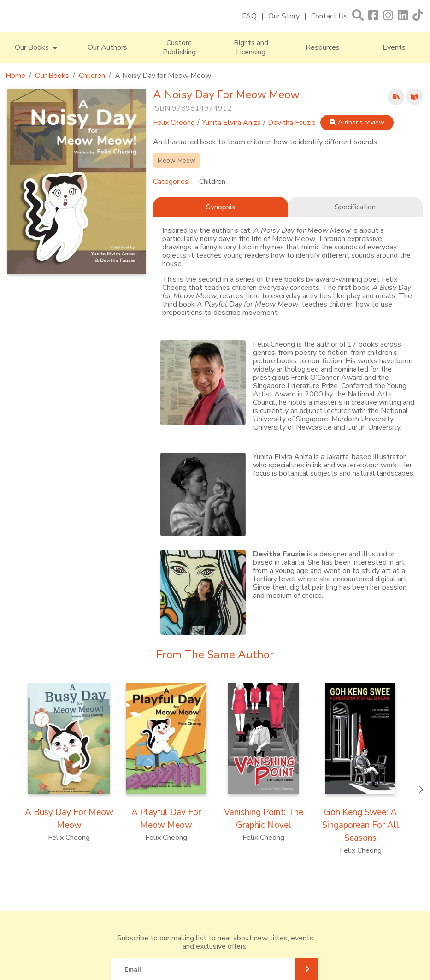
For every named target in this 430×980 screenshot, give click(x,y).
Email (133, 970)
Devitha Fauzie (292, 123)
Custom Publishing (179, 47)
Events (394, 47)
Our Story (284, 16)
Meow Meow (177, 161)
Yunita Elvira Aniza (231, 123)
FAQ (249, 16)
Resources (323, 47)
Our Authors (107, 47)
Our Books (52, 76)
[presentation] (421, 790)
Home (15, 76)
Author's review (357, 122)
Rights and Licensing (251, 47)
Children (92, 76)
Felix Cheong (174, 123)
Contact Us (329, 16)
